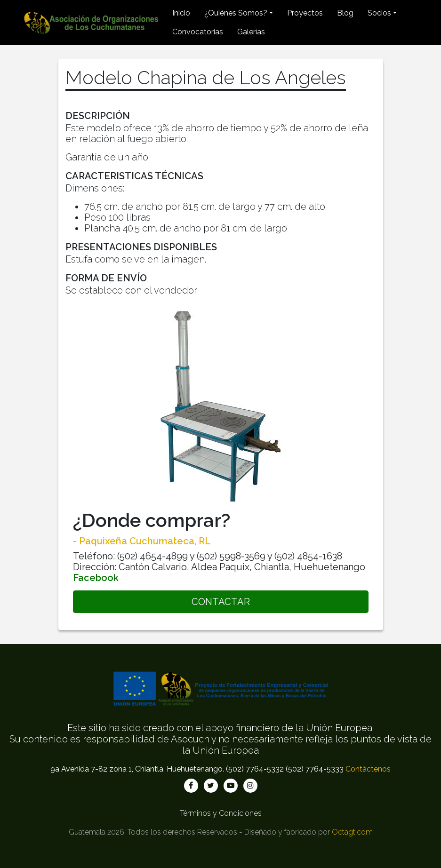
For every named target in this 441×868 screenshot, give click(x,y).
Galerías (251, 32)
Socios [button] (379, 13)
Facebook (96, 578)
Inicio (181, 13)
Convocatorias (198, 32)
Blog (345, 13)
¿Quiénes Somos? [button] (236, 13)
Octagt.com (352, 832)
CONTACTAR (221, 602)
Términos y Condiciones (221, 813)
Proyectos (305, 13)
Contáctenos (368, 769)
